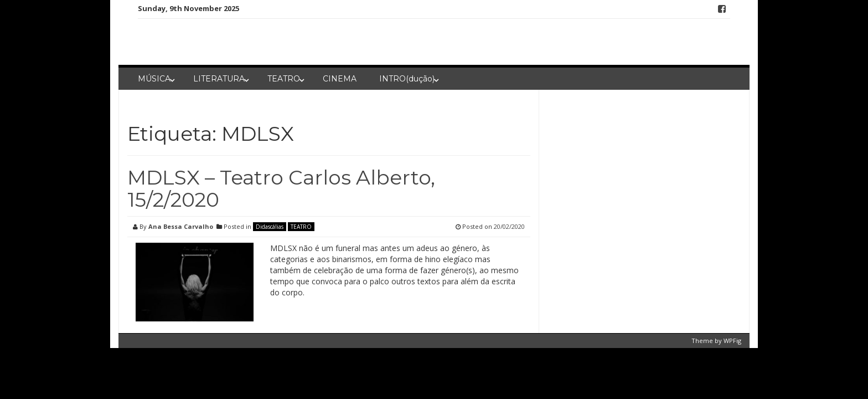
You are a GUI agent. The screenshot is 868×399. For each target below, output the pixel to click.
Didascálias (270, 227)
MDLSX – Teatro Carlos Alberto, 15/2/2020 (281, 188)
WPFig (732, 341)
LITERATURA (219, 79)
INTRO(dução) (407, 79)
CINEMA (340, 79)
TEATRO (284, 79)
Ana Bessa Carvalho (181, 226)
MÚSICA (154, 79)
